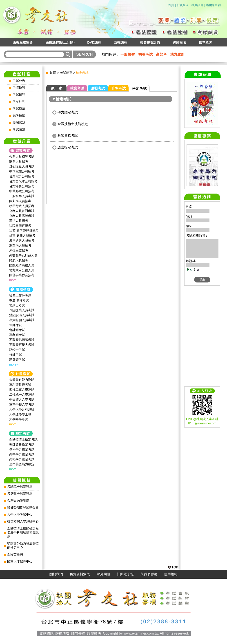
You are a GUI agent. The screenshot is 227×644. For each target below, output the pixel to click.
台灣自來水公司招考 (23, 181)
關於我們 (56, 574)
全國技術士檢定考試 (23, 439)
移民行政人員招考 (22, 206)
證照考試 (98, 88)
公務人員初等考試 (22, 157)
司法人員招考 (19, 221)
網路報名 (179, 42)
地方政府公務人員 (22, 270)
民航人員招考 (19, 260)
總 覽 (56, 88)
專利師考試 (17, 335)
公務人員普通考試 (22, 211)
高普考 (161, 54)
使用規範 (171, 574)
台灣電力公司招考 (22, 176)
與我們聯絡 (149, 574)
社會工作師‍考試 (20, 295)
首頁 (171, 5)
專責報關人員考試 (22, 320)
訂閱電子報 (125, 574)
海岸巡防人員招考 (22, 240)
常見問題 (103, 574)
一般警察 (128, 54)
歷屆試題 (19, 122)
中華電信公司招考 (22, 171)
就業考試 (77, 88)
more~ (14, 280)
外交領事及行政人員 (23, 255)
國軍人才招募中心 (20, 561)
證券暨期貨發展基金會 (23, 508)
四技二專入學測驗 (22, 390)
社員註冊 (197, 5)
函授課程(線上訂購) (60, 42)
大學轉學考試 (19, 419)
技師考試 (16, 355)
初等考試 (145, 54)
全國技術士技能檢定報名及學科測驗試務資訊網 (23, 533)
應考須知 (19, 116)
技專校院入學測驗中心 (23, 522)
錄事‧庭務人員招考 (22, 236)
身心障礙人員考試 (22, 166)
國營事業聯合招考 (22, 275)
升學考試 (118, 88)
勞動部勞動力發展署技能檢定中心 (23, 546)
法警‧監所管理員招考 (24, 231)
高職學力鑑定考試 (22, 459)
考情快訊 (19, 88)
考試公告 (19, 81)
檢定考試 (139, 89)
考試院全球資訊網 (20, 487)
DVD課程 (94, 42)
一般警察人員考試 (22, 196)
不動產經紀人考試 (22, 345)
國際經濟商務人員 (22, 265)
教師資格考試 (68, 136)
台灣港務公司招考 (22, 186)
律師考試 (16, 325)
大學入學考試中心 (20, 515)
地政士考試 (17, 305)
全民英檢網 (15, 555)
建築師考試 (17, 359)
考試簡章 (19, 109)
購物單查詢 (213, 5)
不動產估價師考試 (22, 340)
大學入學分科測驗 (22, 409)
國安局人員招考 (20, 201)
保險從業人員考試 (22, 310)
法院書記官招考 (20, 226)
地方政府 (177, 54)
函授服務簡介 (23, 42)
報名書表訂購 (150, 42)
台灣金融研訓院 (18, 501)
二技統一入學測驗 (22, 395)
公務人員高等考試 (22, 216)
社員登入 (183, 5)
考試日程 (19, 95)
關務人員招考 (19, 161)
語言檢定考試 (68, 147)
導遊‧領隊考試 (19, 300)
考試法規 (19, 129)
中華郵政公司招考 (22, 191)
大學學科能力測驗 (22, 380)
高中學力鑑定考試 (22, 454)
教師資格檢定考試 (22, 444)
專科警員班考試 (20, 385)
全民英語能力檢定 (22, 464)
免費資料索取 (80, 574)
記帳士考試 (17, 350)
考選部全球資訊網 (20, 494)
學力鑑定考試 (68, 112)
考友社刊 (19, 102)
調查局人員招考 (20, 245)
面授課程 (120, 42)
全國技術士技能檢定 (73, 124)
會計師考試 (17, 330)
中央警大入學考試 (22, 399)
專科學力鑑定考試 (22, 449)
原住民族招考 (19, 250)
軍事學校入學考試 (22, 404)
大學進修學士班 (20, 414)
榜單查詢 (205, 42)
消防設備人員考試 (22, 315)
